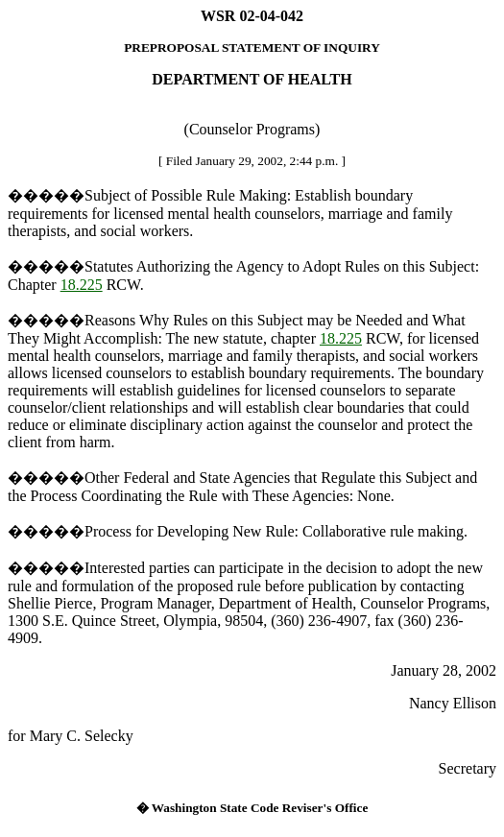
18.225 (82, 285)
